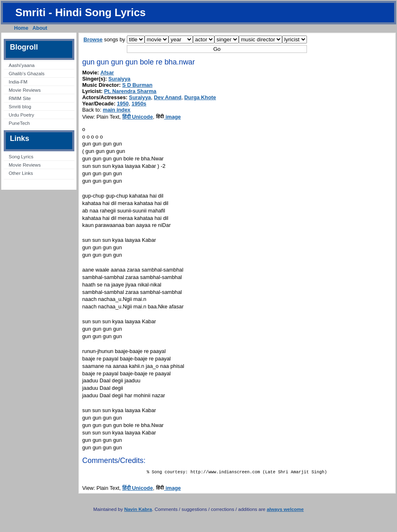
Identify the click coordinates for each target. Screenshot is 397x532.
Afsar (107, 73)
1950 (123, 104)
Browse (93, 39)
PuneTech (19, 123)
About (40, 28)
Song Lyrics (21, 157)
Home (21, 28)
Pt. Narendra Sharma (130, 91)
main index (117, 110)
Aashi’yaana (22, 65)
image (168, 117)
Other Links (21, 173)
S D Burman (137, 85)
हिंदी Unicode (138, 117)
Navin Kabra (138, 511)
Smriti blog (20, 107)
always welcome (285, 511)
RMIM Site (20, 98)
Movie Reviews (25, 90)
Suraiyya (119, 79)
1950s (139, 104)
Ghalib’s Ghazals (27, 74)
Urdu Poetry (21, 115)
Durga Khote (200, 97)
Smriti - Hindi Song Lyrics (81, 12)
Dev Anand (168, 97)
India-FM (18, 82)
